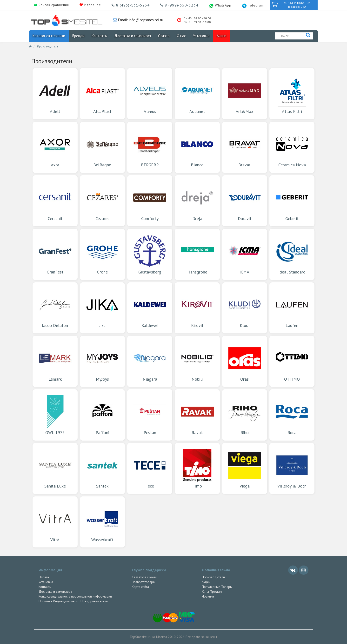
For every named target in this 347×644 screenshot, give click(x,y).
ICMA (245, 254)
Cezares (103, 201)
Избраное (92, 5)
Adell (55, 94)
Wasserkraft (103, 522)
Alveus (150, 94)
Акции (221, 36)
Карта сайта (140, 587)
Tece (150, 468)
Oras (245, 361)
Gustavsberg (150, 254)
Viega (245, 468)
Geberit (292, 201)
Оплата (164, 36)
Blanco (197, 147)
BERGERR (150, 147)
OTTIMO (292, 361)
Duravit (245, 201)
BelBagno (103, 147)
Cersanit (55, 201)
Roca (292, 415)
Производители (213, 577)
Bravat (245, 147)
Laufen (292, 308)
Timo (197, 468)
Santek (103, 468)
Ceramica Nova (292, 147)
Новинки (208, 596)
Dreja (197, 201)
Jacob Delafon (55, 308)
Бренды (78, 36)
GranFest (55, 254)
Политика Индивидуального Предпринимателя (73, 601)
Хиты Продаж (212, 592)
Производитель (48, 46)
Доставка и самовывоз (133, 36)
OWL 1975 (55, 415)
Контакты (100, 36)
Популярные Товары (217, 587)
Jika (103, 308)
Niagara (150, 361)
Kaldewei (150, 308)
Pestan (150, 415)
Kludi (245, 308)
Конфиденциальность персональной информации (75, 596)
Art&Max (245, 94)
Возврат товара (143, 582)
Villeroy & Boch (292, 468)
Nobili (197, 361)
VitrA (55, 522)
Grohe (103, 254)
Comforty (150, 201)
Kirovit (197, 308)
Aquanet (197, 94)
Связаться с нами (144, 577)
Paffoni (103, 415)
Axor (55, 147)
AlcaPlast (103, 94)
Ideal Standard (292, 254)
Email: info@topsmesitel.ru (140, 20)
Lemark (55, 361)
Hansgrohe (197, 254)
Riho (245, 415)
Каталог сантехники (49, 36)
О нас (181, 36)
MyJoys (103, 361)
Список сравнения (53, 5)
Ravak (197, 415)
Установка (201, 36)
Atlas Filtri (292, 94)
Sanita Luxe (55, 468)
